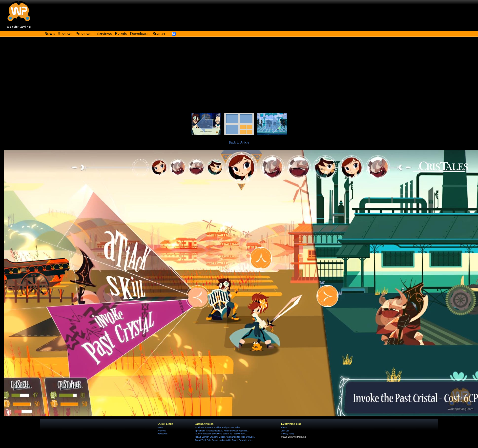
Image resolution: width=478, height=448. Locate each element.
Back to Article (239, 142)
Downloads (140, 34)
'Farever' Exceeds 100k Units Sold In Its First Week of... (221, 434)
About (284, 428)
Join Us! (285, 431)
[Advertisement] (239, 76)
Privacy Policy (288, 434)
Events (121, 34)
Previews (83, 34)
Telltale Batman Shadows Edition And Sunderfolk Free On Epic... (225, 437)
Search (159, 34)
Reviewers (163, 434)
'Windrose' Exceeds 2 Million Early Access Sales (217, 428)
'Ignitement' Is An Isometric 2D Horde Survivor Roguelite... (222, 431)
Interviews (103, 34)
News (160, 428)
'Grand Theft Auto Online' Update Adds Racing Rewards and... (224, 440)
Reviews (65, 34)
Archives (162, 431)
